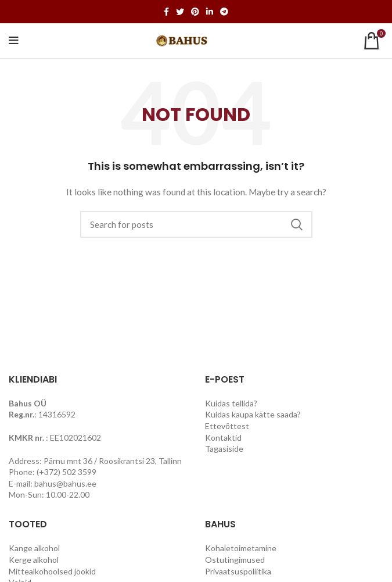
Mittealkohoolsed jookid (52, 571)
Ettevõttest (227, 426)
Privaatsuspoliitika (238, 571)
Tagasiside (224, 449)
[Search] (196, 224)
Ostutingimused (235, 560)
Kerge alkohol (34, 560)
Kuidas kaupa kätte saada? (253, 414)
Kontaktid (223, 438)
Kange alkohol (34, 548)
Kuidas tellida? (231, 403)
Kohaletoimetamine (241, 548)
